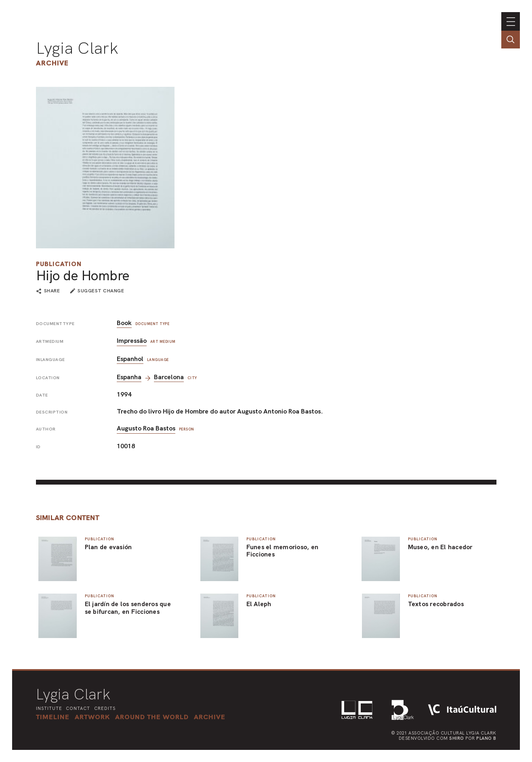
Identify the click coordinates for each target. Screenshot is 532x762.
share (52, 291)
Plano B (486, 738)
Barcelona (169, 377)
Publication (59, 264)
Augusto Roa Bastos (146, 428)
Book (124, 323)
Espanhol (130, 359)
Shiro (457, 738)
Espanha (129, 377)
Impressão (132, 341)
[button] (152, 717)
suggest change (101, 291)
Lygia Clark (77, 48)
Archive (52, 63)
